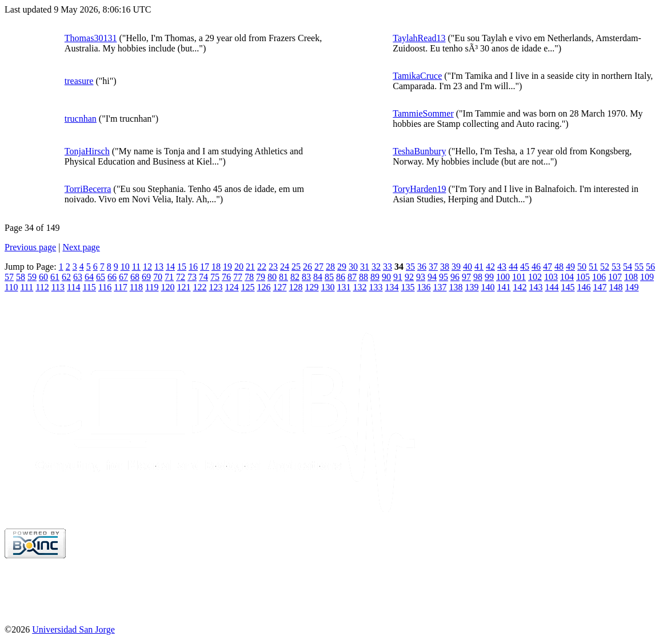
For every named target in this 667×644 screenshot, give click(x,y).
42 (490, 267)
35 (410, 267)
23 (273, 267)
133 (376, 287)
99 (489, 277)
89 (375, 277)
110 (11, 287)
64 (89, 277)
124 (231, 287)
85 (329, 277)
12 (147, 267)
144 (552, 287)
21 (250, 267)
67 (123, 277)
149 (632, 287)
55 (639, 267)
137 (440, 287)
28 (330, 267)
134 (392, 287)
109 (647, 277)
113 (58, 287)
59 (32, 277)
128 (295, 287)
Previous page (30, 247)
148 (616, 287)
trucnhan (81, 119)
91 (398, 277)
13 (159, 267)
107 (615, 277)
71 (169, 277)
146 (584, 287)
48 (559, 267)
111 (27, 287)
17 (205, 267)
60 (43, 277)
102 (535, 277)
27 (319, 267)
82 (295, 277)
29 (342, 267)
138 (456, 287)
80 (272, 277)
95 (444, 277)
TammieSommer (423, 113)
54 (628, 267)
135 (408, 287)
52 (605, 267)
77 (238, 277)
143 (536, 287)
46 (536, 267)
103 (551, 277)
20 (239, 267)
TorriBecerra (88, 189)
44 (513, 267)
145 (568, 287)
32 (376, 267)
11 (136, 267)
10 (125, 267)
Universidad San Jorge (73, 629)
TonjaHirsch (87, 151)
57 (9, 277)
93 (421, 277)
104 (567, 277)
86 (341, 277)
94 (432, 277)
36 (422, 267)
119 (152, 287)
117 (120, 287)
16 (193, 267)
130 (327, 287)
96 (455, 277)
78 (249, 277)
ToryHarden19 (419, 189)
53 (616, 267)
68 (135, 277)
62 (66, 277)
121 (183, 287)
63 (78, 277)
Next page (81, 247)
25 (296, 267)
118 (136, 287)
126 (263, 287)
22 (262, 267)
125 (247, 287)
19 (227, 267)
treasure (79, 81)
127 (279, 287)
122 (199, 287)
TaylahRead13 (419, 38)
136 (424, 287)
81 (283, 277)
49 (570, 267)
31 (365, 267)
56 (650, 267)
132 (360, 287)
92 (409, 277)
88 (364, 277)
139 (472, 287)
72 (181, 277)
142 (520, 287)
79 (261, 277)
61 (55, 277)
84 (318, 277)
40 (468, 267)
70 (158, 277)
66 (112, 277)
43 (502, 267)
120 (167, 287)
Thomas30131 (91, 38)
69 (146, 277)
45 (525, 267)
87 (352, 277)
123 (215, 287)
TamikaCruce (417, 76)
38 (445, 267)
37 (433, 267)
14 (170, 267)
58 (21, 277)
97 (466, 277)
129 (311, 287)
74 (203, 277)
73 (192, 277)
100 (503, 277)
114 (73, 287)
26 (307, 267)
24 (285, 267)
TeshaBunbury (419, 151)
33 (388, 267)
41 (479, 267)
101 (519, 277)
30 (353, 267)
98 (478, 277)
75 (215, 277)
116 (105, 287)
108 (631, 277)
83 (306, 277)
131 (344, 287)
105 (583, 277)
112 (42, 287)
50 (582, 267)
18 (216, 267)
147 (600, 287)
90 (386, 277)
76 (226, 277)
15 (182, 267)
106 (599, 277)
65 (101, 277)
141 (504, 287)
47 (548, 267)
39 (456, 267)
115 (89, 287)
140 (488, 287)
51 (593, 267)
